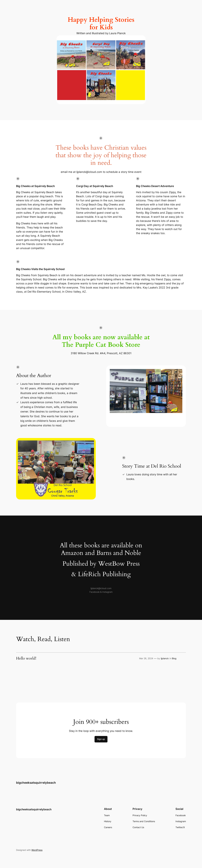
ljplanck (165, 658)
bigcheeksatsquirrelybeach (36, 783)
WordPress (37, 850)
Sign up (101, 739)
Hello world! (26, 658)
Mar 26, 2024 (146, 658)
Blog (174, 658)
